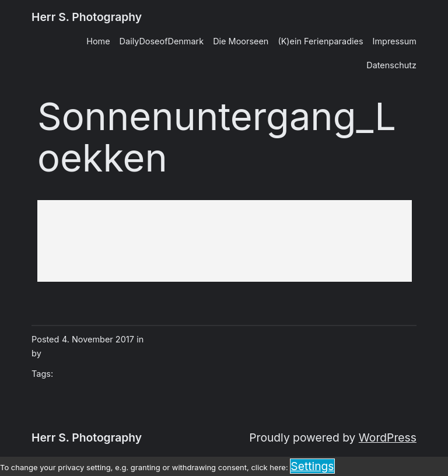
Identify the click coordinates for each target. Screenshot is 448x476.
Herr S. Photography (87, 17)
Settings (312, 466)
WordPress (388, 437)
